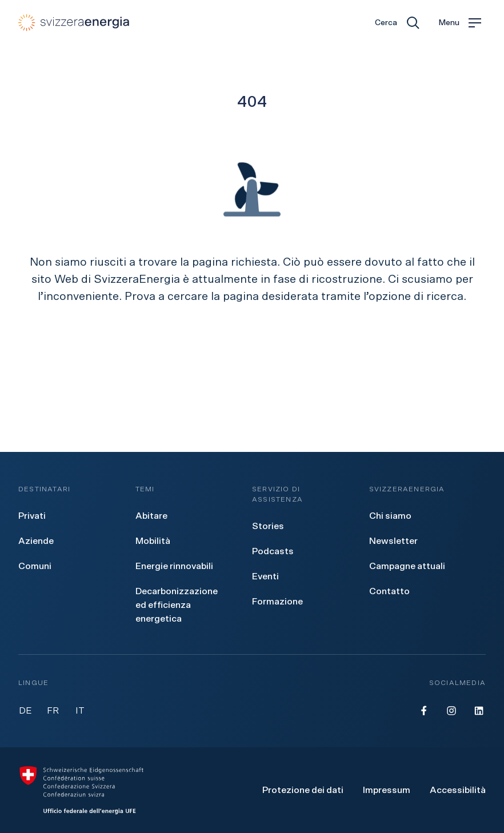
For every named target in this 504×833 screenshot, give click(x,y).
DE (25, 711)
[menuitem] (32, 516)
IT (80, 711)
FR (53, 711)
